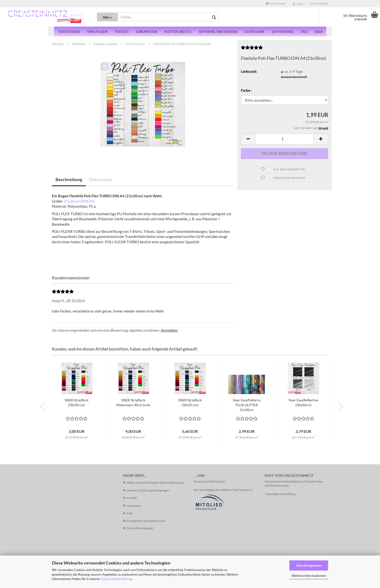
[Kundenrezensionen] (252, 49)
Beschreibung (69, 179)
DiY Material (283, 32)
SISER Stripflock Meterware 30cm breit (133, 402)
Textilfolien (69, 32)
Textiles (122, 32)
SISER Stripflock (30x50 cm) (190, 402)
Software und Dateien (218, 32)
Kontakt (132, 498)
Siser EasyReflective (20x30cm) (303, 402)
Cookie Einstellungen (140, 528)
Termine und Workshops (209, 481)
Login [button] (298, 4)
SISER (318, 32)
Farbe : (246, 90)
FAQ (304, 32)
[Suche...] (107, 17)
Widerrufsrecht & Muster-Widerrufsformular (155, 483)
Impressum (134, 506)
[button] (275, 4)
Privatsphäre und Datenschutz (146, 521)
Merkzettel (319, 4)
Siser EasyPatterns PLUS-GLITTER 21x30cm (247, 405)
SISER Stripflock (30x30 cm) (77, 402)
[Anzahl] (285, 139)
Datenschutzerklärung (116, 579)
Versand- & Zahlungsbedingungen (148, 490)
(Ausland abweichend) (294, 77)
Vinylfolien (97, 32)
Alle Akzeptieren (309, 565)
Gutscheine (255, 32)
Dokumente (101, 179)
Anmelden (169, 330)
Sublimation (146, 32)
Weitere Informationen (309, 576)
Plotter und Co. (178, 32)
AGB (130, 513)
